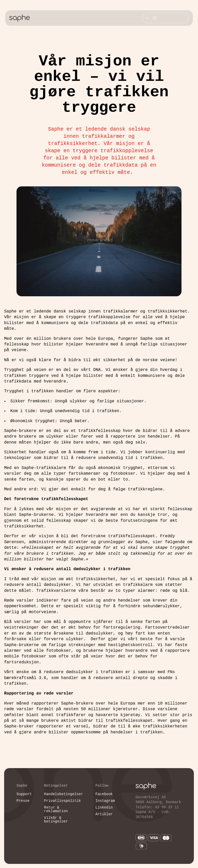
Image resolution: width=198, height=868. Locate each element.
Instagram (105, 801)
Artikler (104, 814)
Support (24, 794)
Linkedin (104, 808)
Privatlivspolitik (63, 801)
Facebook (104, 794)
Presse (23, 801)
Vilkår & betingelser (56, 820)
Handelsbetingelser (64, 794)
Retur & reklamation (56, 809)
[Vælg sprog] (166, 18)
